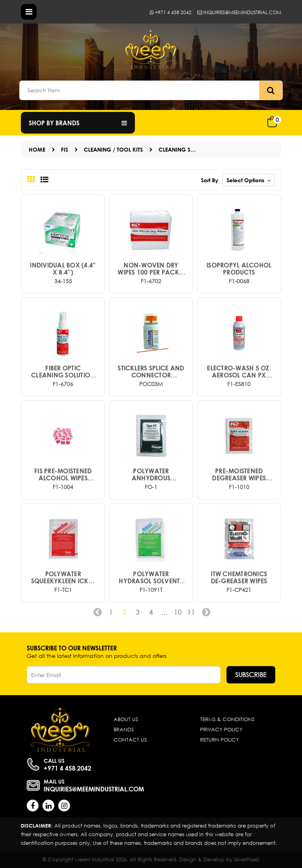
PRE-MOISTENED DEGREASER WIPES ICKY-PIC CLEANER (239, 474)
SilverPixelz (247, 860)
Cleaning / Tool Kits (113, 149)
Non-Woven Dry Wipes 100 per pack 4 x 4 (151, 269)
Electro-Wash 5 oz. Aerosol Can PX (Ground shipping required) (239, 372)
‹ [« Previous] (98, 615)
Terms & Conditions (227, 719)
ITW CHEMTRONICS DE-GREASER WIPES (239, 577)
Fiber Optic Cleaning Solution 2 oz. (63, 372)
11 (191, 612)
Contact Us (130, 740)
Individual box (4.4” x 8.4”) (63, 269)
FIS (64, 149)
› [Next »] (204, 615)
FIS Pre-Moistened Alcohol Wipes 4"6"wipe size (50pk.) (63, 474)
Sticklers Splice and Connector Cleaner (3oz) (151, 372)
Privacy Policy (221, 730)
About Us (126, 719)
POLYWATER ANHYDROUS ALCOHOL (151, 474)
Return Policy (220, 740)
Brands (124, 730)
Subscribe (251, 675)
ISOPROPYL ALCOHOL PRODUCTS (239, 269)
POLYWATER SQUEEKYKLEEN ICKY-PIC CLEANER (63, 577)
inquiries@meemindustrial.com (239, 12)
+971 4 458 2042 (171, 12)
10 (178, 612)
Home (37, 149)
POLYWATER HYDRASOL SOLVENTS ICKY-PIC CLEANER (151, 577)
